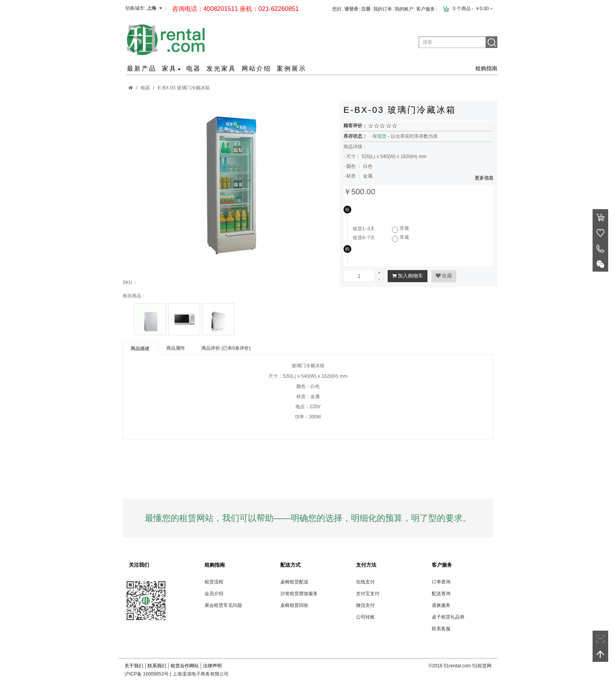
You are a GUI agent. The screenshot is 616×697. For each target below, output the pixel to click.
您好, (345, 9)
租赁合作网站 (185, 666)
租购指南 (486, 68)
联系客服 (441, 629)
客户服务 (426, 9)
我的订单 (383, 9)
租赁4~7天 (364, 238)
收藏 (444, 276)
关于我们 (134, 666)
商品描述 (140, 348)
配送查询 (441, 594)
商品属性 (176, 348)
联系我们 (157, 666)
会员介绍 (214, 594)
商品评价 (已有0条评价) (226, 348)
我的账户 (404, 9)
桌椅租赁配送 (294, 582)
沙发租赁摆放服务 (299, 594)
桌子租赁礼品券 (448, 617)
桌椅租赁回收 (294, 605)
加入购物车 (408, 276)
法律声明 (212, 666)
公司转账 (365, 617)
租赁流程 (214, 582)
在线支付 (365, 582)
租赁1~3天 (364, 229)
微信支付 (365, 605)
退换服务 (441, 605)
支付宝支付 (368, 594)
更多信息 (484, 178)
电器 (145, 88)
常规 (404, 228)
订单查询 (441, 582)
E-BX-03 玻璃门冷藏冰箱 (184, 88)
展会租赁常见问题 (223, 605)
